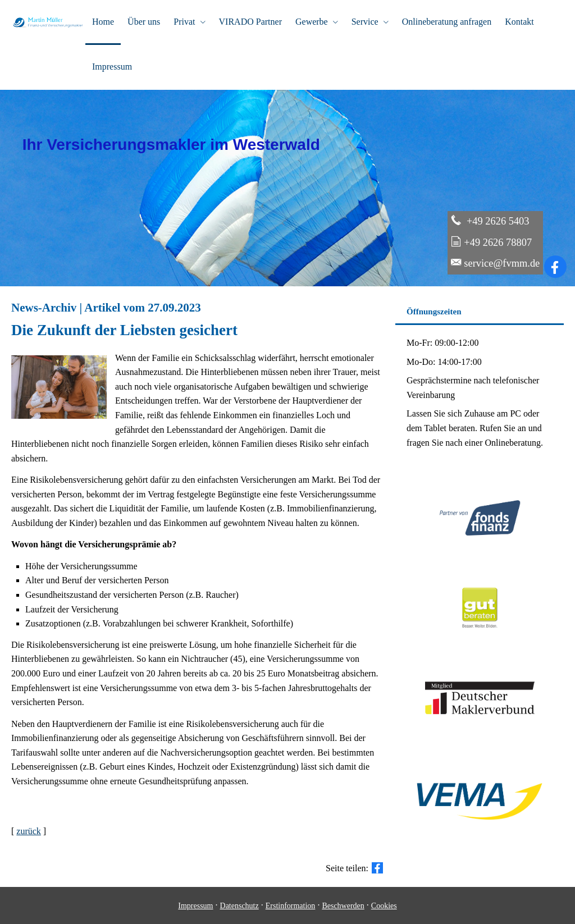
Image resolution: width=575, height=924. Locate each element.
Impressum (195, 906)
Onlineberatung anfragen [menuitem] (447, 22)
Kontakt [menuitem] (519, 22)
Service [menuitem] (365, 22)
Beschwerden (343, 906)
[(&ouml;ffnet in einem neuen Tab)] (480, 640)
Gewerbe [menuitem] (312, 22)
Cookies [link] (384, 906)
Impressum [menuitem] (112, 67)
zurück (29, 831)
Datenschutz (239, 906)
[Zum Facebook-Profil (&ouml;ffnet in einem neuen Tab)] (555, 267)
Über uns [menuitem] (144, 22)
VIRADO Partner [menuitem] (250, 22)
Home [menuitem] (103, 22)
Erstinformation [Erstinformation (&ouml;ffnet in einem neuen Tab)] (291, 906)
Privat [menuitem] (184, 22)
